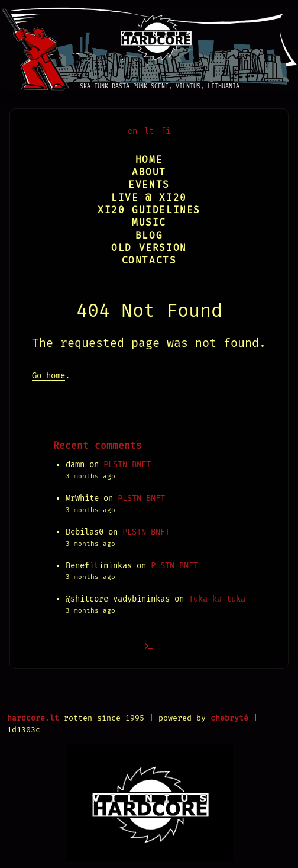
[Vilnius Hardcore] (149, 45)
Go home (48, 376)
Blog (149, 235)
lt (149, 131)
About (149, 172)
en (132, 131)
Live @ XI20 (149, 197)
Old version (149, 248)
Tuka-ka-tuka (217, 599)
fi (166, 131)
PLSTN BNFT (127, 464)
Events (149, 184)
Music (149, 222)
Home (149, 160)
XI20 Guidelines (149, 210)
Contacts (149, 260)
